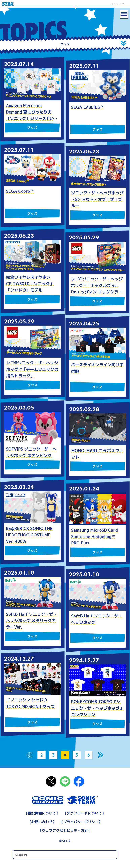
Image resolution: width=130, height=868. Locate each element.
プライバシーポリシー (81, 822)
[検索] (65, 855)
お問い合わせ (42, 822)
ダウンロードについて (84, 813)
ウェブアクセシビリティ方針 (65, 831)
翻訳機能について (42, 813)
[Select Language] (119, 4)
